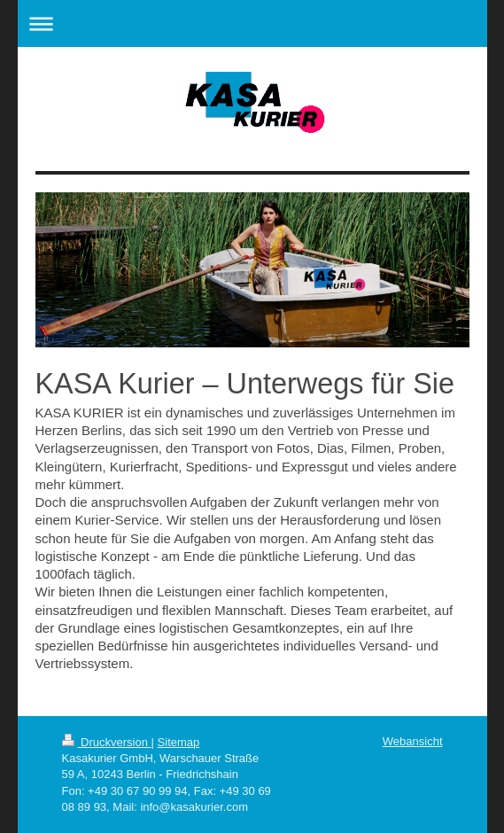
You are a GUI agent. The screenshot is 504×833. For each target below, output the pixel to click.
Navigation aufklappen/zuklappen (252, 23)
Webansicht (413, 741)
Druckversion (107, 742)
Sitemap (179, 742)
